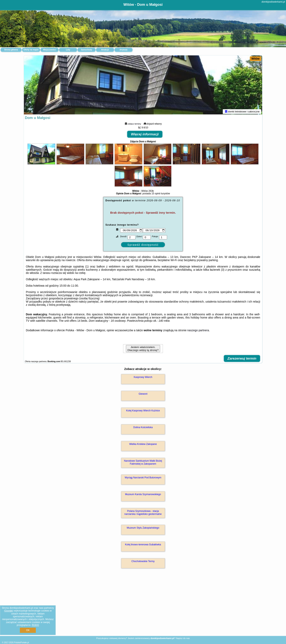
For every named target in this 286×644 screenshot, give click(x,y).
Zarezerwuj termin (242, 359)
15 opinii (156, 194)
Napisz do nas (183, 638)
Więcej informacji (145, 135)
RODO (35, 625)
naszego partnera (198, 331)
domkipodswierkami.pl (273, 2)
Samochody (87, 50)
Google (9, 611)
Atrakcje (105, 50)
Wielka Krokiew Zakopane (143, 445)
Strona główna (11, 50)
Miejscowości (50, 50)
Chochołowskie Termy (143, 562)
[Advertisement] (143, 607)
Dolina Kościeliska (143, 428)
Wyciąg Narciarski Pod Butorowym (143, 478)
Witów (255, 59)
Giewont (143, 395)
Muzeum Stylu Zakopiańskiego (143, 529)
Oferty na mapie (31, 50)
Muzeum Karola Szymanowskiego (143, 495)
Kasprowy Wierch (143, 378)
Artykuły (124, 50)
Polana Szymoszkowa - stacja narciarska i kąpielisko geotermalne (143, 513)
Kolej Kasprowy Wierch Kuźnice (143, 411)
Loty (68, 50)
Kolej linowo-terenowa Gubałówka (143, 545)
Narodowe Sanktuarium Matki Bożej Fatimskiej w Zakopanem (143, 463)
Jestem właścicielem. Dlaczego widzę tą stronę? (143, 349)
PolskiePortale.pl (21, 643)
